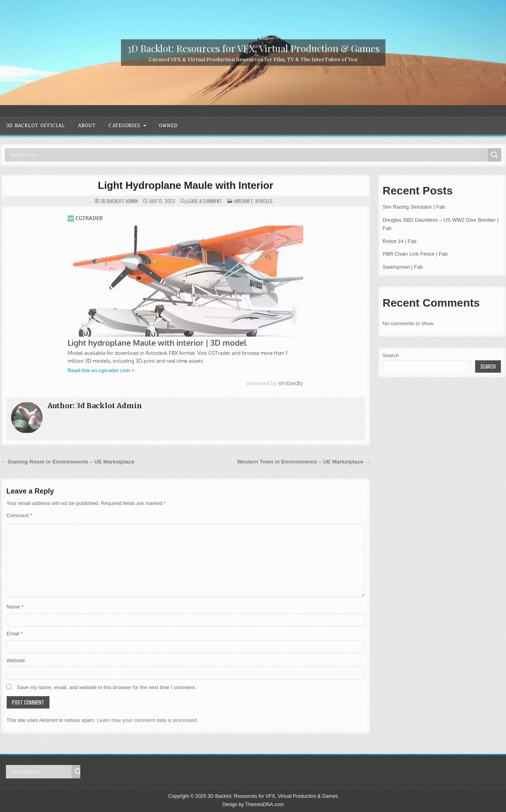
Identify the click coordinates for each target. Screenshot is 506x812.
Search (391, 355)
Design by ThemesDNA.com (253, 804)
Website (16, 660)
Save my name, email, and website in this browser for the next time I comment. (107, 687)
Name (15, 607)
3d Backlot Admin (119, 201)
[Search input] (248, 155)
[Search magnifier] (495, 155)
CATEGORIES (124, 126)
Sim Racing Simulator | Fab (414, 207)
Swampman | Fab (403, 267)
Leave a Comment (205, 201)
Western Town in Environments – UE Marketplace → (304, 462)
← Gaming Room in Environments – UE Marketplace (68, 462)
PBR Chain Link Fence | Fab (415, 254)
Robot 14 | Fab (400, 241)
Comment (19, 515)
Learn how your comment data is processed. (147, 720)
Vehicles (264, 201)
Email (14, 634)
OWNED (168, 126)
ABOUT (87, 126)
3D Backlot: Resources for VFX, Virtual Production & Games (253, 48)
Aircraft (243, 201)
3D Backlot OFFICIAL (35, 126)
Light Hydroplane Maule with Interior (186, 185)
